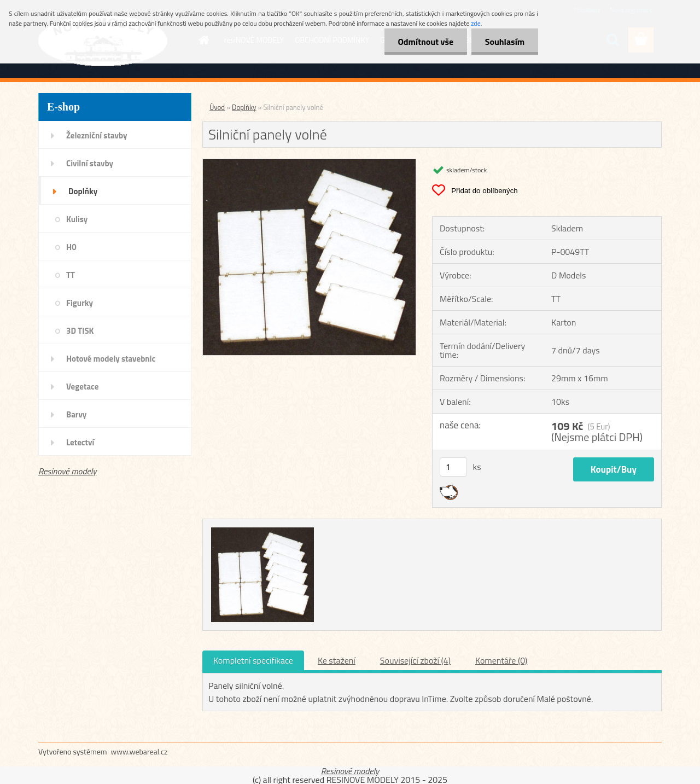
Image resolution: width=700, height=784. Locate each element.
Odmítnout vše (425, 42)
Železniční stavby (97, 135)
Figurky (80, 303)
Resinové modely (68, 471)
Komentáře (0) (501, 660)
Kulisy (77, 219)
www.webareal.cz (139, 751)
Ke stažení (337, 660)
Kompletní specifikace (253, 660)
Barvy (76, 414)
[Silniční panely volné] (309, 164)
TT (71, 275)
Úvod (217, 107)
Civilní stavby (90, 163)
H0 (71, 247)
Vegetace (82, 387)
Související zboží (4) (415, 660)
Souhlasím (504, 42)
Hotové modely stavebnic (111, 359)
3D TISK (80, 331)
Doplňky (83, 191)
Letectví (80, 442)
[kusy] (453, 467)
